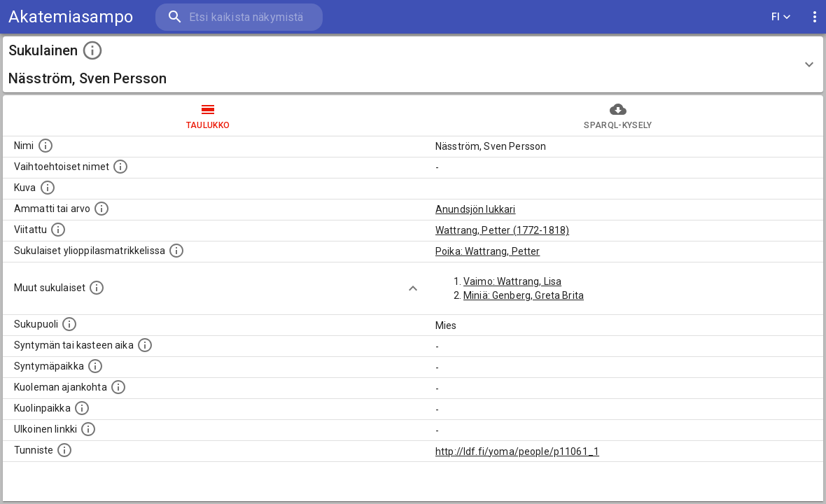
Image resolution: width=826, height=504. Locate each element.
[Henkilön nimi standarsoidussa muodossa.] (45, 146)
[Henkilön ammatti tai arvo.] (101, 209)
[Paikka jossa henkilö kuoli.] (82, 408)
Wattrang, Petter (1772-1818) (502, 230)
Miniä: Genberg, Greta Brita (524, 295)
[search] (238, 17)
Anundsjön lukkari (476, 209)
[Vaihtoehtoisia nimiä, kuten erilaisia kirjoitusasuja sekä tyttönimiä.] (120, 167)
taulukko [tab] (208, 115)
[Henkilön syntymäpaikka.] (95, 366)
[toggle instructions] (92, 50)
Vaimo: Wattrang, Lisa (512, 281)
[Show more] (413, 288)
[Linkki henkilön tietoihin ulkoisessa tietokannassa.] (88, 429)
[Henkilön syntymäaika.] (145, 345)
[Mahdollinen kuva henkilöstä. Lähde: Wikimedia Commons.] (48, 188)
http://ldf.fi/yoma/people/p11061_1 (517, 451)
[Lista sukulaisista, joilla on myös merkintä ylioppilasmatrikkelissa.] (176, 251)
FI (781, 17)
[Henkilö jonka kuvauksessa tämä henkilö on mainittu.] (58, 230)
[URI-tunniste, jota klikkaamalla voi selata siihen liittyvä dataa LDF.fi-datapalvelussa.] (64, 450)
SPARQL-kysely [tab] (618, 115)
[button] (413, 64)
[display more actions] (815, 17)
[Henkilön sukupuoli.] (69, 324)
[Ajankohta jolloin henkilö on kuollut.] (118, 387)
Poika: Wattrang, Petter (488, 251)
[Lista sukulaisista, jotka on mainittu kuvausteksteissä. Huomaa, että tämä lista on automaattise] (97, 288)
